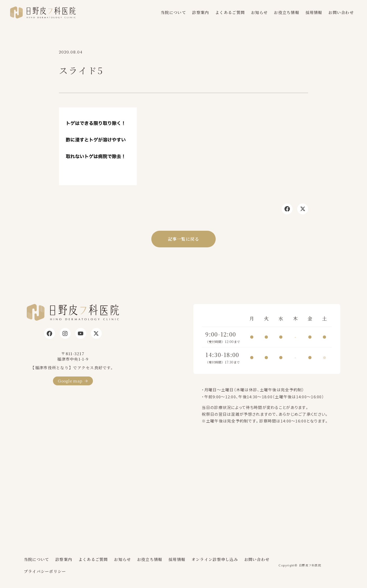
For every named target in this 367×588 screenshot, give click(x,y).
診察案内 (201, 12)
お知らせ (259, 12)
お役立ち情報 (287, 12)
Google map (70, 381)
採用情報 (314, 12)
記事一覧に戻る (184, 239)
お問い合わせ (341, 12)
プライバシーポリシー (45, 571)
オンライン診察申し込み (215, 559)
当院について (173, 12)
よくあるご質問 (230, 12)
